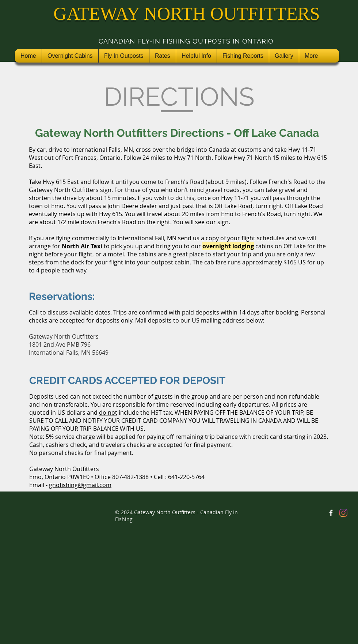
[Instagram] (343, 513)
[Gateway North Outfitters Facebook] (331, 513)
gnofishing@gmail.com (80, 485)
